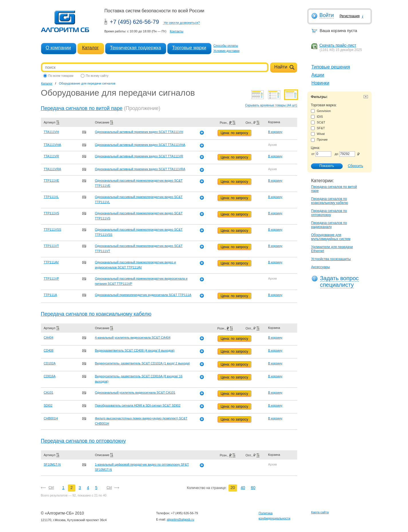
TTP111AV (51, 262)
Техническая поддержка (135, 48)
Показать (324, 166)
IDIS (317, 117)
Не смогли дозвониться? (182, 23)
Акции (318, 75)
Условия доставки (226, 51)
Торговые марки (189, 48)
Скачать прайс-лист (338, 45)
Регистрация (350, 16)
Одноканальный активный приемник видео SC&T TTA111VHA (140, 145)
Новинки (321, 83)
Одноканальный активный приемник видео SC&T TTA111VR (139, 156)
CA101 (49, 392)
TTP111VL (51, 197)
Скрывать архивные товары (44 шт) (271, 105)
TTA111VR (52, 156)
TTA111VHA (53, 145)
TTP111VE (52, 180)
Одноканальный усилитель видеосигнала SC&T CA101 (135, 392)
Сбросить (355, 166)
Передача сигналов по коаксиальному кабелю (330, 201)
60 (253, 488)
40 (243, 488)
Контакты (177, 31)
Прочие (319, 140)
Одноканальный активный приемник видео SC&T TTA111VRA (140, 169)
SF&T (318, 128)
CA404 (49, 337)
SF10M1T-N (52, 464)
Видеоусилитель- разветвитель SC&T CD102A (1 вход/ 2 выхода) (143, 363)
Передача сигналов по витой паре (82, 108)
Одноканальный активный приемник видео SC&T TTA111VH (139, 132)
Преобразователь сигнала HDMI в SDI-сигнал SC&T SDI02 (138, 405)
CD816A (50, 376)
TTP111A (50, 295)
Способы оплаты (226, 46)
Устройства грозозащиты (331, 259)
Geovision (321, 111)
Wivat (318, 134)
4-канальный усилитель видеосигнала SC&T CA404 (133, 337)
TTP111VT (51, 246)
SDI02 (48, 405)
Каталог (90, 48)
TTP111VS (52, 213)
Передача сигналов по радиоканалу (329, 225)
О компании (58, 48)
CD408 (49, 350)
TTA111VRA (53, 169)
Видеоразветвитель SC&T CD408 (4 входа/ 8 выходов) (135, 350)
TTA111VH (52, 132)
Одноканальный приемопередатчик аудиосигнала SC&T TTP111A (143, 295)
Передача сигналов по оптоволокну (329, 213)
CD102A (50, 363)
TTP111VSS (53, 229)
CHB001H (51, 418)
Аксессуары (321, 267)
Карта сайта (320, 512)
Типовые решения (331, 67)
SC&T (318, 122)
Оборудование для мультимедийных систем (331, 237)
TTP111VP (52, 278)
